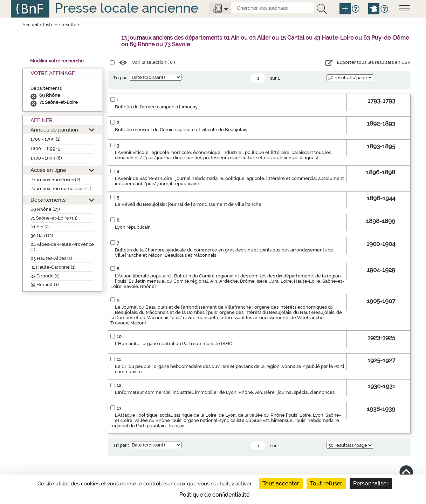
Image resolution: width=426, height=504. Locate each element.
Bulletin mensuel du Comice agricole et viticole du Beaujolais (181, 130)
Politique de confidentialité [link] (214, 495)
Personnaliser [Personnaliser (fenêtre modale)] (371, 483)
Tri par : (121, 78)
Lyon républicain (133, 227)
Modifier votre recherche (57, 61)
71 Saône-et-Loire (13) (54, 218)
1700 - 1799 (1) (46, 139)
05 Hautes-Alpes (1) (51, 258)
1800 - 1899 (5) (46, 149)
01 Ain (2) (40, 227)
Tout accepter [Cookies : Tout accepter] (281, 483)
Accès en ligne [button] (48, 170)
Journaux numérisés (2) (55, 180)
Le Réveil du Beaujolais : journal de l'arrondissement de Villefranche (188, 204)
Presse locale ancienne (126, 8)
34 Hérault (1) (45, 285)
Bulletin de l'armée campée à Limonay (156, 107)
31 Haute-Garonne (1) (53, 267)
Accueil (30, 25)
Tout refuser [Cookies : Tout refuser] (326, 483)
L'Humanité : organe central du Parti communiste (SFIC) (174, 344)
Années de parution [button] (54, 130)
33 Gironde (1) (45, 276)
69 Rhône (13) (45, 209)
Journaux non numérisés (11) (61, 189)
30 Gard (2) (42, 236)
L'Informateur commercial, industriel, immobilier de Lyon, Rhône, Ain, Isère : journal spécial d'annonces (225, 392)
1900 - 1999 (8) (46, 158)
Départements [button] (48, 200)
